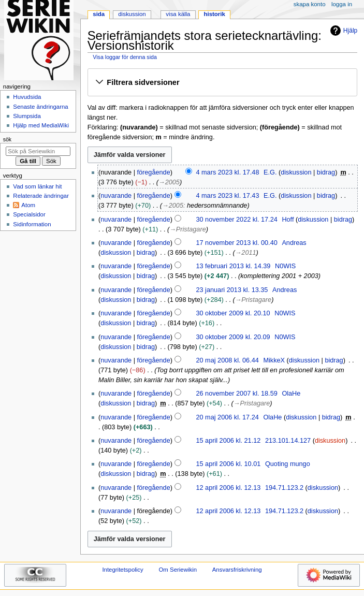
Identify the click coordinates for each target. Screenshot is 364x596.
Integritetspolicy (122, 570)
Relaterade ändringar (41, 196)
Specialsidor (29, 214)
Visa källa (178, 14)
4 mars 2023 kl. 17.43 (227, 196)
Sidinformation (32, 224)
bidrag (326, 172)
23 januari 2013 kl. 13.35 (232, 290)
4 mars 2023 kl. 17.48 (227, 172)
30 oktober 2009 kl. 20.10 (233, 313)
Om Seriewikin (178, 570)
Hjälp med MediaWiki (41, 125)
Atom (28, 205)
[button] (222, 83)
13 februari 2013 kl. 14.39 (233, 266)
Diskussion (132, 14)
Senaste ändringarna (40, 107)
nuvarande (116, 196)
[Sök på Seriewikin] (38, 151)
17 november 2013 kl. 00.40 (236, 243)
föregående (154, 172)
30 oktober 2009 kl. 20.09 (233, 337)
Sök (7, 139)
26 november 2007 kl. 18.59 (236, 394)
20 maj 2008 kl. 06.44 (227, 360)
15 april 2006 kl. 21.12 (228, 441)
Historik (215, 14)
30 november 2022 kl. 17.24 (236, 220)
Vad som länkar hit (37, 186)
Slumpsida (27, 116)
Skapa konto (310, 4)
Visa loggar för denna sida (125, 57)
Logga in (342, 4)
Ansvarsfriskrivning (237, 570)
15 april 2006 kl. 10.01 (228, 464)
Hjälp (343, 31)
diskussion (296, 172)
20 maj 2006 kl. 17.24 (227, 417)
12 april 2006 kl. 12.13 (228, 488)
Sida (99, 14)
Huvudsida (27, 97)
